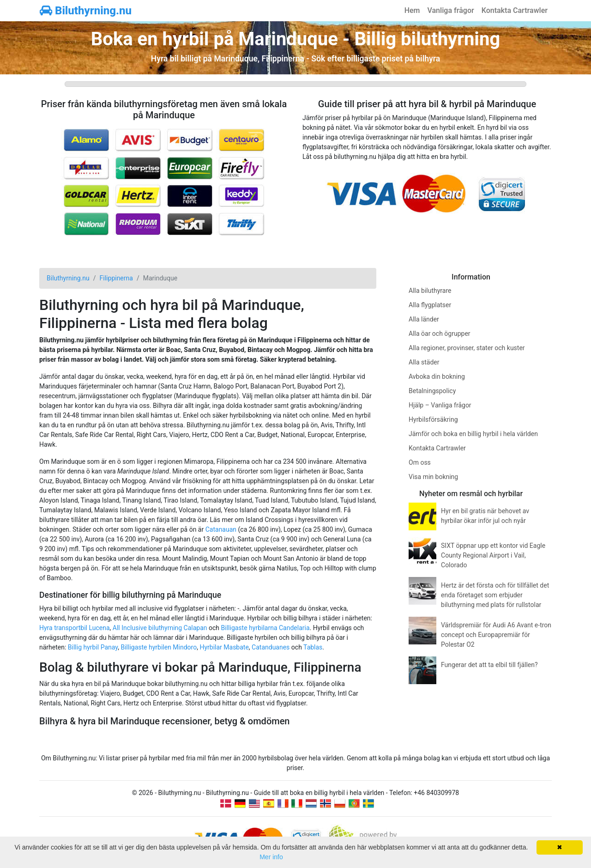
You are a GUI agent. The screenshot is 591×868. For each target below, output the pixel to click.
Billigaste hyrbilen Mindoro (159, 647)
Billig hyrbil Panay (93, 647)
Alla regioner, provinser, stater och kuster (467, 348)
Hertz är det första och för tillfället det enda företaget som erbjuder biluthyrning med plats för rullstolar (495, 595)
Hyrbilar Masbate (224, 647)
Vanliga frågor (450, 10)
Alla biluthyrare (430, 291)
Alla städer (424, 362)
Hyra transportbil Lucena (75, 628)
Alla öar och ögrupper (440, 334)
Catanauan (221, 529)
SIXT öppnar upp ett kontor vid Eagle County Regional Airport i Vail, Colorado (493, 555)
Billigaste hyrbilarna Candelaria (265, 628)
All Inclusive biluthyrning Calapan (160, 628)
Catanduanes (271, 647)
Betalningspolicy (432, 391)
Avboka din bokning (437, 376)
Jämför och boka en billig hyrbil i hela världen (473, 434)
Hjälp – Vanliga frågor (440, 405)
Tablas (313, 647)
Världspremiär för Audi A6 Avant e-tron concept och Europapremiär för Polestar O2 (496, 635)
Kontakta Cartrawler (515, 10)
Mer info (271, 857)
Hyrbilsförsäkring (433, 419)
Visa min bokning (433, 477)
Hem (412, 10)
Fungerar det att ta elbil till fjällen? (489, 665)
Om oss (420, 462)
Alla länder (424, 319)
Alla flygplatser (430, 305)
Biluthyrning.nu (86, 11)
